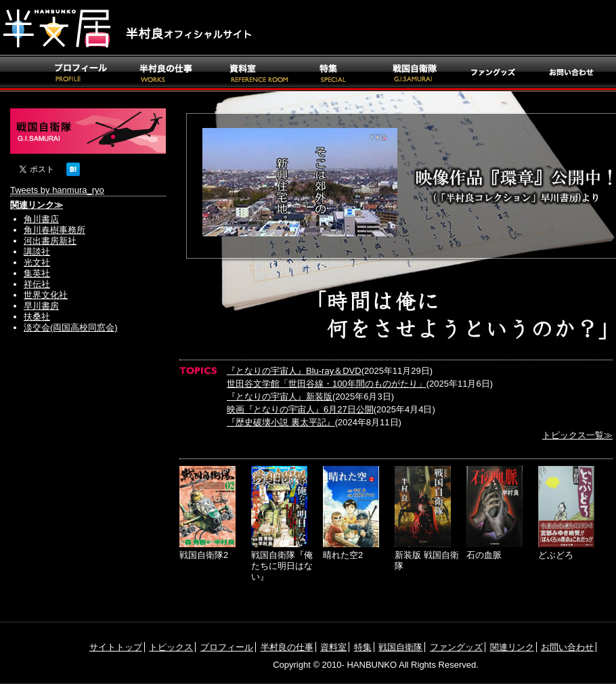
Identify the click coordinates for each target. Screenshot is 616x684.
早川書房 (41, 306)
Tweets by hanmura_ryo (57, 190)
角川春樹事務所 (54, 230)
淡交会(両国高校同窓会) (71, 327)
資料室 (333, 647)
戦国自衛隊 (400, 647)
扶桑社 (37, 317)
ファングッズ (456, 647)
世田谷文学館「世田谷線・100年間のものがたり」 (327, 384)
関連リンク (512, 647)
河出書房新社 (50, 241)
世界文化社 (46, 295)
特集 (363, 647)
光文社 (37, 262)
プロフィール (227, 647)
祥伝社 (37, 284)
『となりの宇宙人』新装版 (280, 397)
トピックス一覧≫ (577, 435)
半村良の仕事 (287, 647)
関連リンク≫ (37, 205)
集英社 (37, 273)
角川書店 (41, 219)
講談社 (37, 252)
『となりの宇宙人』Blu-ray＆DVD (294, 371)
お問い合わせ (567, 647)
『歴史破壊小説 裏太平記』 (281, 422)
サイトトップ (116, 647)
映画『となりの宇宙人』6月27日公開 (300, 409)
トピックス (171, 647)
